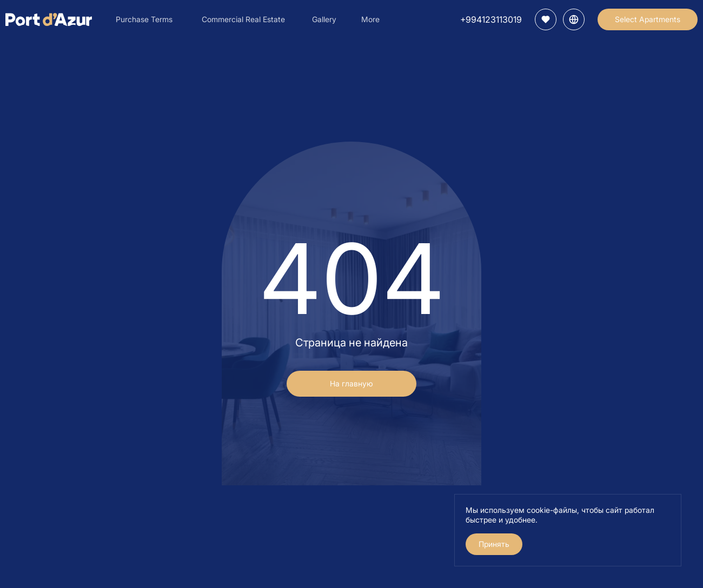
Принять (494, 544)
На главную (351, 383)
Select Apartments (648, 19)
